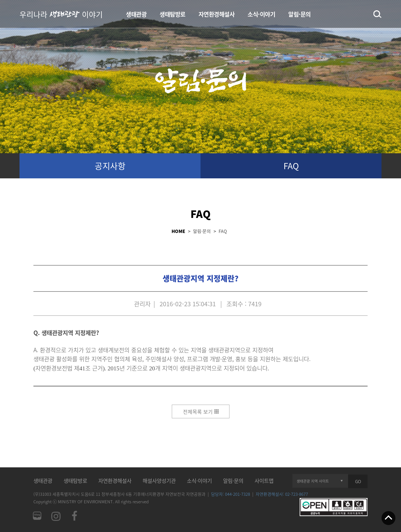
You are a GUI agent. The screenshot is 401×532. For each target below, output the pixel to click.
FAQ (291, 166)
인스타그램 (56, 516)
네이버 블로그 (37, 516)
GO (358, 481)
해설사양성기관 (159, 481)
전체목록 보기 (198, 412)
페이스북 (75, 516)
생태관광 (136, 14)
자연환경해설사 (217, 14)
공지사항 (110, 166)
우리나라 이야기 (61, 14)
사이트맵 (264, 481)
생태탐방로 (173, 14)
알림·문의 (299, 14)
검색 (377, 14)
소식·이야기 (261, 14)
